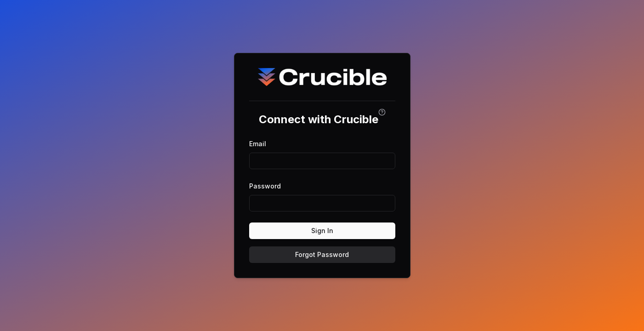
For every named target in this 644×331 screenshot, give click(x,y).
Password (265, 186)
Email (258, 144)
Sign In (322, 231)
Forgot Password (322, 254)
